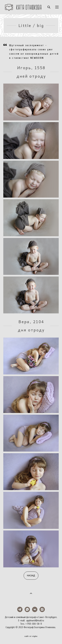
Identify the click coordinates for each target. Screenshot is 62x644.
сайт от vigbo (31, 636)
